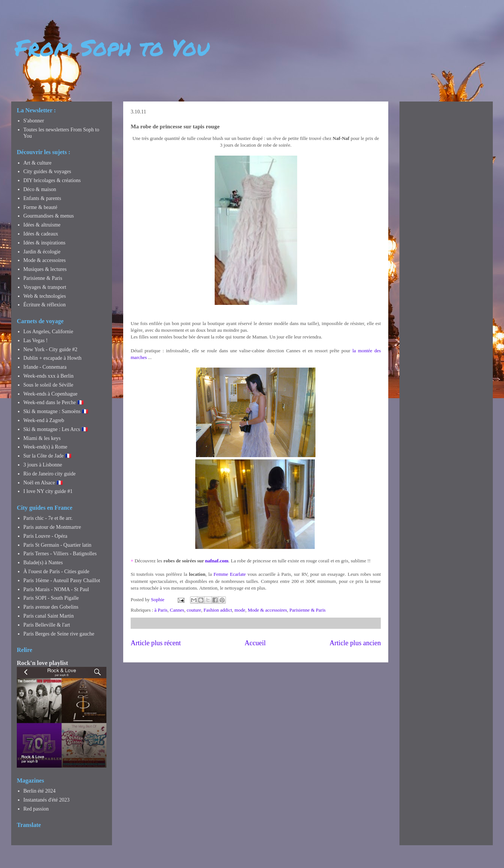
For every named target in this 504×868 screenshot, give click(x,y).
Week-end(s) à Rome (46, 447)
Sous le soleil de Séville (49, 385)
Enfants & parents (42, 198)
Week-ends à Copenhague (51, 394)
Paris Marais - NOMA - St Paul (56, 589)
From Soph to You (112, 47)
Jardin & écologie (42, 252)
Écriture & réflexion (45, 305)
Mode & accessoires (267, 610)
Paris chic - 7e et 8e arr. (48, 518)
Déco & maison (40, 189)
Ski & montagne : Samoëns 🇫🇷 (56, 411)
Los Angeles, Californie (48, 332)
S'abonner (34, 121)
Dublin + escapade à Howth (53, 358)
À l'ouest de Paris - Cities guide (57, 572)
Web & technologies (45, 296)
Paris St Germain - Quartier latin (57, 545)
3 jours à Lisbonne (43, 465)
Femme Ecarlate (230, 574)
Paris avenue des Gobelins (51, 607)
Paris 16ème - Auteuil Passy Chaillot (62, 580)
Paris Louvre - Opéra (46, 536)
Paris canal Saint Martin (49, 616)
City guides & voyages (47, 171)
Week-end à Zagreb (44, 420)
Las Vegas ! (36, 341)
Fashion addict (218, 610)
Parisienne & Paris (307, 610)
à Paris (161, 610)
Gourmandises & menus (49, 216)
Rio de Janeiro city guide (50, 474)
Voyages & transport (45, 287)
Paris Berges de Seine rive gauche (59, 634)
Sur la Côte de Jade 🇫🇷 (48, 456)
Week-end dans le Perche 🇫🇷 (54, 402)
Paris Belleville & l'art (47, 625)
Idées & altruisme (42, 225)
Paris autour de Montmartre (52, 527)
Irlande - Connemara (45, 367)
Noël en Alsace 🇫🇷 (43, 483)
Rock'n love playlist (42, 663)
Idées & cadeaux (41, 234)
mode (240, 610)
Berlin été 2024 (40, 791)
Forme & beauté (41, 207)
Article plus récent (156, 643)
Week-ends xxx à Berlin (49, 376)
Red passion (36, 809)
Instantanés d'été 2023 (47, 800)
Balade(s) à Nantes (43, 563)
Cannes (177, 610)
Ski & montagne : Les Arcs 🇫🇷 (56, 429)
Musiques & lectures (45, 269)
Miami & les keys (42, 438)
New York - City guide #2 (51, 349)
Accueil (255, 643)
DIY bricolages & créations (52, 180)
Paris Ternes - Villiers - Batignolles (60, 554)
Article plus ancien (355, 643)
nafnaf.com (217, 561)
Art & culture (38, 163)
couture (194, 610)
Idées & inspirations (45, 243)
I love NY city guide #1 (48, 491)
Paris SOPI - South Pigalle (51, 598)
